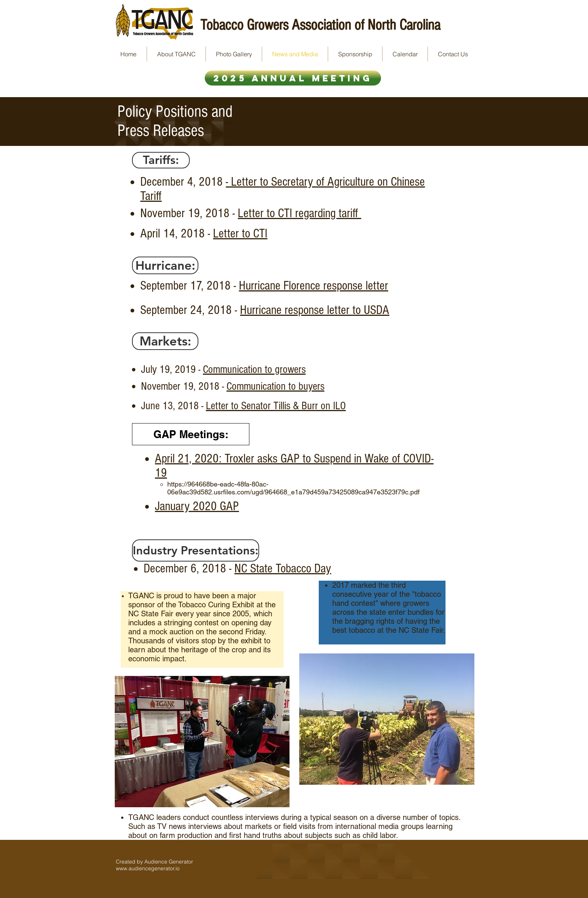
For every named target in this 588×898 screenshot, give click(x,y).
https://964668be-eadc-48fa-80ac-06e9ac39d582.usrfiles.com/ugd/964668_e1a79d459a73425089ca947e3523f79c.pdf (293, 488)
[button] (161, 160)
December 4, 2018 (183, 182)
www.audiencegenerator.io (148, 868)
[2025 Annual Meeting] (293, 78)
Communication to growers (254, 369)
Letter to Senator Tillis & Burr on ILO (276, 406)
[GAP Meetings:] (191, 434)
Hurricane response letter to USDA (315, 310)
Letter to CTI (240, 234)
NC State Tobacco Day (283, 569)
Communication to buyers (275, 386)
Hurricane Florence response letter (313, 286)
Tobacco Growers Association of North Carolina (320, 25)
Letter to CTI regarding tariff (299, 213)
